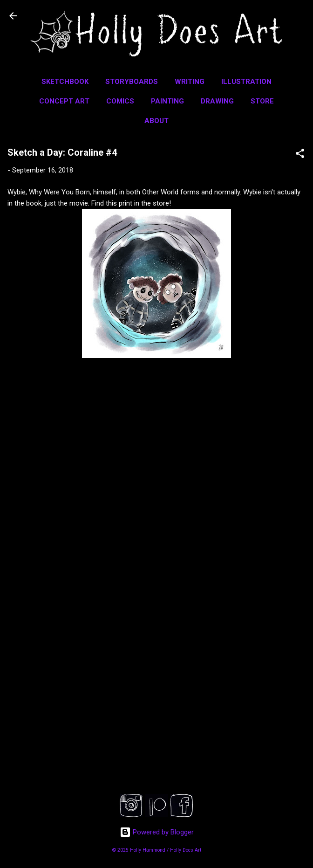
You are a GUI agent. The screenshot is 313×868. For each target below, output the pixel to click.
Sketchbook (65, 82)
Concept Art (64, 101)
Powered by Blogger (157, 832)
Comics (120, 101)
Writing (190, 82)
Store (262, 101)
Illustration (246, 82)
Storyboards (132, 82)
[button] (300, 155)
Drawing (217, 101)
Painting (167, 101)
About (156, 121)
